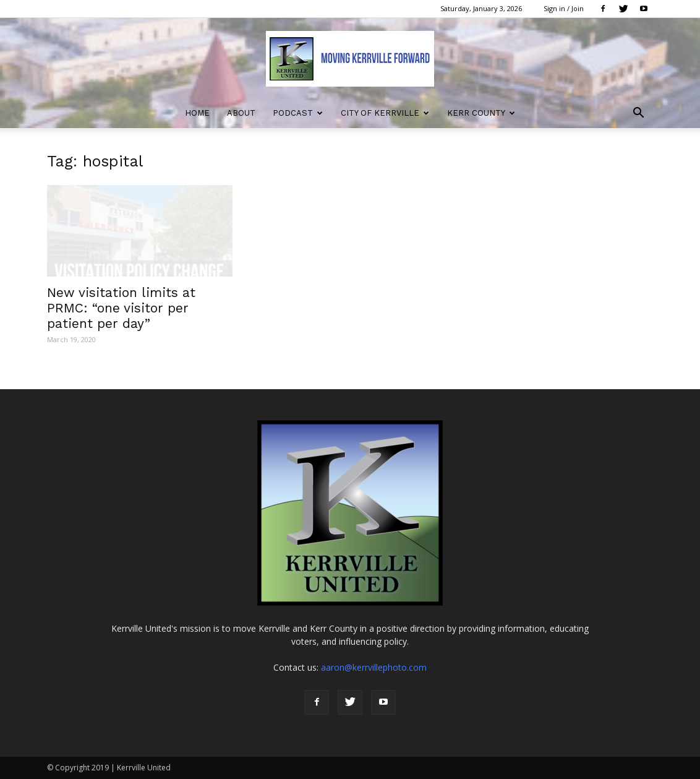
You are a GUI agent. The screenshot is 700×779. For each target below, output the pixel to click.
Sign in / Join (564, 8)
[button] (638, 114)
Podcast (298, 113)
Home (197, 113)
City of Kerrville (385, 113)
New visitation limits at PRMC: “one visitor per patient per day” (121, 308)
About (241, 113)
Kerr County (481, 113)
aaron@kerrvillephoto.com (374, 667)
